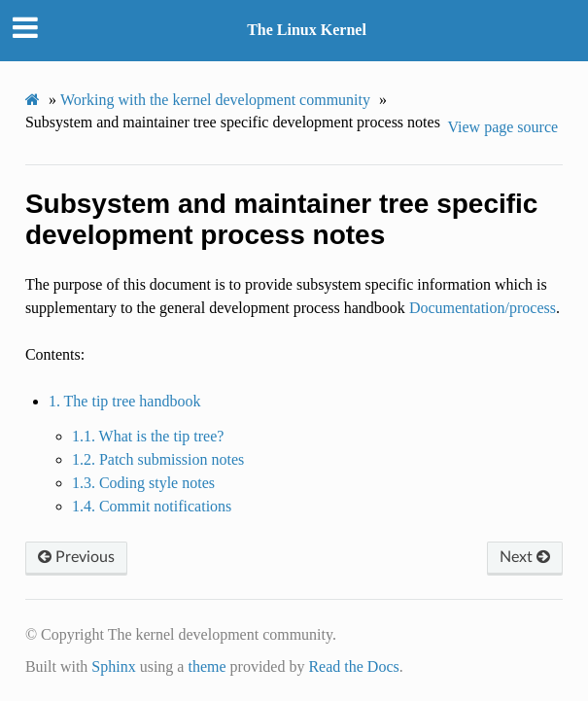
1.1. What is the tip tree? (148, 436)
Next (525, 557)
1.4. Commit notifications (152, 506)
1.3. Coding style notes (143, 483)
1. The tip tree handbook (125, 401)
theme (207, 666)
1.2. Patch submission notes (158, 459)
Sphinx (113, 666)
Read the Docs (353, 666)
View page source (502, 127)
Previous (76, 557)
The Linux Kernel (307, 30)
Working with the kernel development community (215, 100)
